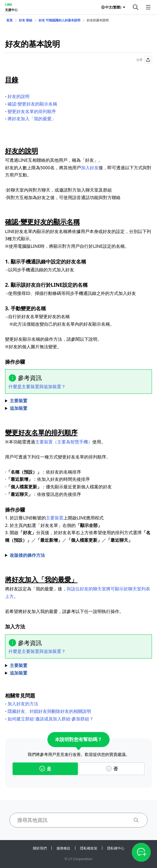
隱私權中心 (116, 848)
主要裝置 (55, 518)
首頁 (9, 20)
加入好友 (90, 168)
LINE (9, 4)
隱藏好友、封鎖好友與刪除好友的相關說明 (49, 711)
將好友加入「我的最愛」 (32, 119)
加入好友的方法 (23, 704)
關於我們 (40, 848)
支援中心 (11, 10)
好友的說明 (19, 96)
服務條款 (63, 848)
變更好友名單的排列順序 (32, 111)
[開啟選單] (148, 7)
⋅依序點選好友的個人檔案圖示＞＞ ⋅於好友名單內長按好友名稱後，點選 (78, 665)
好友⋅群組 (26, 20)
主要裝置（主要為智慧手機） (64, 442)
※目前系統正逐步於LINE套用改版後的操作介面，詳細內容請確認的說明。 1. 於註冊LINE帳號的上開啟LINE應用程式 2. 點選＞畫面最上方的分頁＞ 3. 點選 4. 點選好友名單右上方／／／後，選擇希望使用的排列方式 (78, 555)
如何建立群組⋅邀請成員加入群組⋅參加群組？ (51, 719)
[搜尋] (136, 7)
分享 (144, 60)
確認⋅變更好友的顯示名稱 (32, 104)
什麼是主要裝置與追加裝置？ (37, 386)
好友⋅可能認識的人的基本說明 (60, 20)
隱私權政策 (89, 848)
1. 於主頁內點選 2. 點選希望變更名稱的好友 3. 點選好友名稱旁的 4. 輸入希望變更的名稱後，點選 (78, 401)
